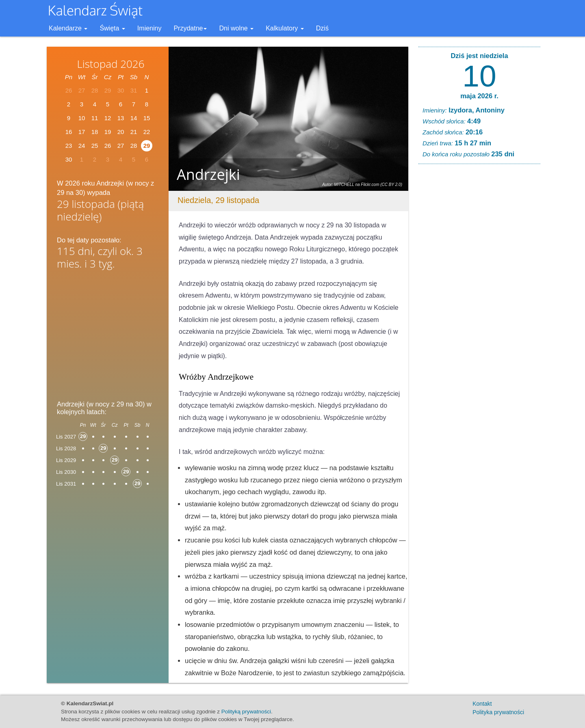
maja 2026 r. (479, 96)
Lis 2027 (66, 437)
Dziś (322, 28)
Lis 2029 (66, 460)
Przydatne (190, 28)
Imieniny (149, 28)
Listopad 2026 (110, 64)
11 (95, 118)
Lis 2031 (66, 484)
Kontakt (482, 704)
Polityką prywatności (246, 712)
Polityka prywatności (498, 712)
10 (479, 76)
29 (147, 146)
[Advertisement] (108, 337)
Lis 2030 (66, 472)
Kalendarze (68, 28)
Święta (112, 28)
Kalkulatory (285, 28)
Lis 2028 (66, 448)
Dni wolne (236, 28)
